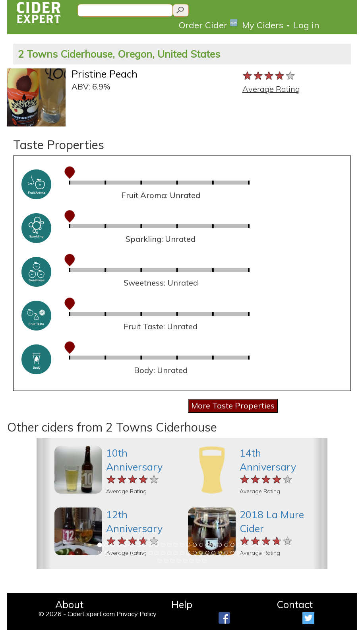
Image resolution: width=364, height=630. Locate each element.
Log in (306, 25)
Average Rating (271, 89)
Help (182, 604)
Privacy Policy (136, 614)
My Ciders (266, 25)
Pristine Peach (105, 74)
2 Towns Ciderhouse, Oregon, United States (119, 54)
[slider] (269, 76)
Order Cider (208, 24)
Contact (295, 604)
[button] (44, 504)
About (69, 604)
